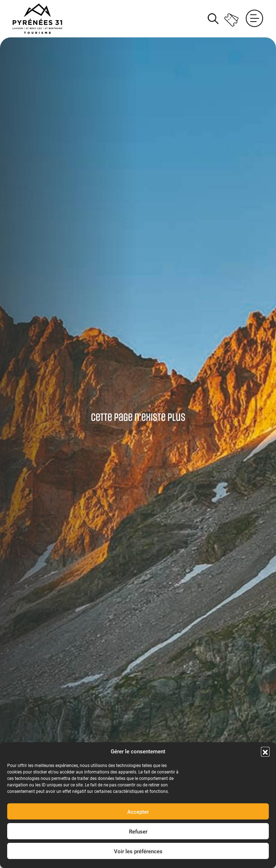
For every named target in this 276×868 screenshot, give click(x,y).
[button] (265, 751)
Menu (254, 19)
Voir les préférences (138, 851)
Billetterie (232, 19)
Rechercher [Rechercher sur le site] (213, 19)
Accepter (138, 812)
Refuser (138, 831)
